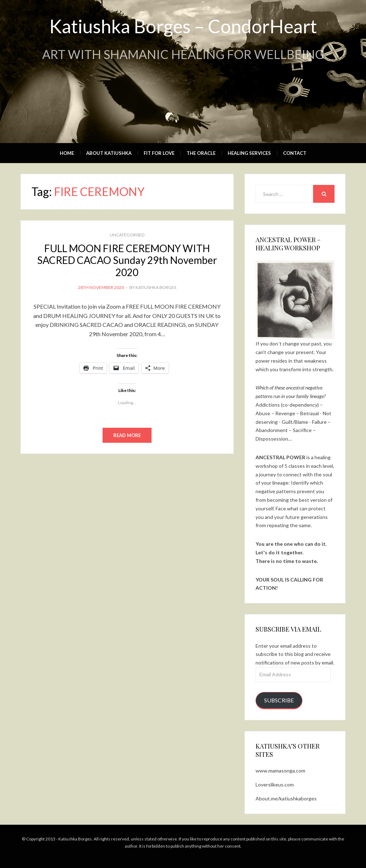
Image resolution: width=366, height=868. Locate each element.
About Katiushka (109, 153)
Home (67, 153)
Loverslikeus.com (275, 784)
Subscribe (279, 700)
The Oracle (201, 153)
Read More (127, 435)
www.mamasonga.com (280, 771)
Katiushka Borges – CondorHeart (183, 26)
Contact (295, 153)
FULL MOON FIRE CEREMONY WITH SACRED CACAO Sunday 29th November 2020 (127, 260)
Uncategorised (127, 235)
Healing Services (249, 153)
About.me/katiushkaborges (286, 798)
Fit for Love (159, 153)
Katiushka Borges (156, 287)
